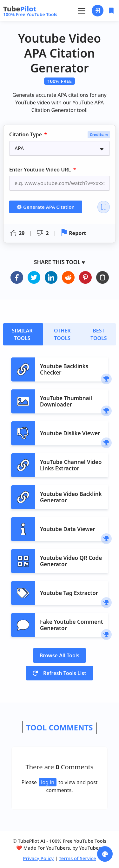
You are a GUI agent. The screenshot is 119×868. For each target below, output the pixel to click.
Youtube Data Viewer (68, 529)
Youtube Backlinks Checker (64, 369)
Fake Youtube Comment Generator (72, 625)
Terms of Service (77, 858)
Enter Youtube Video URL (41, 170)
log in (48, 782)
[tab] (23, 334)
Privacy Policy (38, 858)
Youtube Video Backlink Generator (71, 497)
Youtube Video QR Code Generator (71, 561)
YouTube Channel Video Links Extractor (71, 465)
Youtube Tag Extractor (69, 593)
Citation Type (26, 135)
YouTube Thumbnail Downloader (66, 401)
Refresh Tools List (59, 673)
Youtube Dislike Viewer (70, 433)
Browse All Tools (60, 655)
